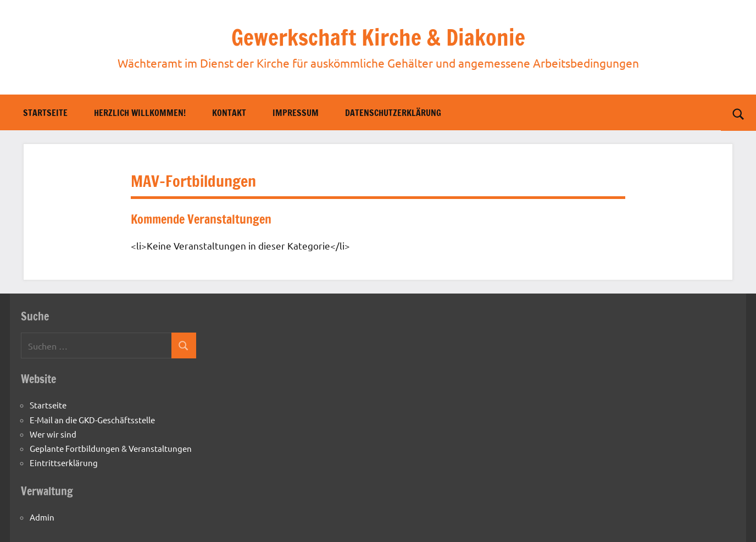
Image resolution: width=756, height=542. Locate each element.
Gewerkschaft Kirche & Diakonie (378, 37)
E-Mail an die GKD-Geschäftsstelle (92, 420)
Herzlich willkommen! (140, 113)
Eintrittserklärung (64, 463)
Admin (42, 517)
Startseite (45, 113)
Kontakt (229, 113)
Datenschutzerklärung (393, 113)
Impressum (296, 113)
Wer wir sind (53, 434)
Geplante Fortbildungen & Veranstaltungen (111, 448)
